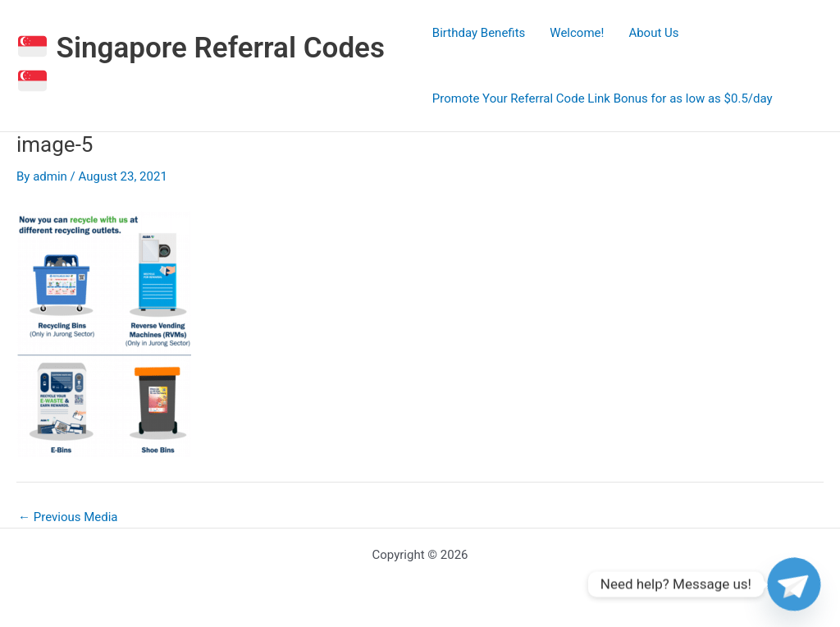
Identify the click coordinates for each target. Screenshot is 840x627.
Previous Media (68, 517)
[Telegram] (794, 584)
